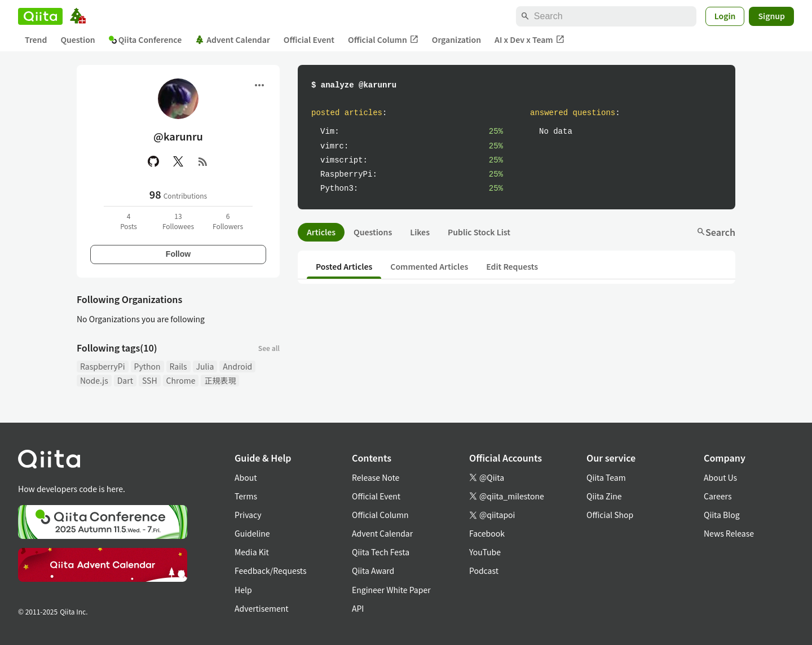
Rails (178, 366)
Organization (456, 40)
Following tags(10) (117, 348)
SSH (150, 380)
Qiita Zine (604, 496)
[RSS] (203, 161)
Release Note (376, 477)
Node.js (94, 380)
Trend (36, 40)
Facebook (487, 533)
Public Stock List (479, 232)
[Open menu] (259, 85)
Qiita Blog (722, 515)
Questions (373, 232)
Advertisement (262, 608)
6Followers (228, 221)
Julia (205, 366)
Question (78, 40)
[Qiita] (40, 16)
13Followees (178, 221)
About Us (720, 477)
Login (725, 16)
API (358, 608)
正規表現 (220, 380)
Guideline (252, 533)
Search (716, 232)
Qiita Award (373, 571)
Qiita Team (606, 477)
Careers (718, 496)
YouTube (485, 552)
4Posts (129, 221)
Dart (125, 380)
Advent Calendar (233, 40)
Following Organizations (129, 299)
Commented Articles (429, 266)
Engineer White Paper (391, 590)
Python (147, 366)
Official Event (309, 40)
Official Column (383, 40)
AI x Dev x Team (529, 40)
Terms (246, 496)
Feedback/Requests (271, 571)
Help (243, 590)
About (246, 477)
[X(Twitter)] (178, 161)
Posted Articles (344, 266)
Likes (420, 232)
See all (269, 348)
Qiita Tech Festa (381, 552)
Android (237, 366)
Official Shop (610, 515)
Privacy (248, 515)
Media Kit (252, 552)
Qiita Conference (145, 40)
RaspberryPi (103, 366)
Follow (178, 254)
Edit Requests (512, 266)
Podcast (484, 571)
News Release (729, 533)
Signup (771, 16)
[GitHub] (153, 161)
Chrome (181, 380)
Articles (321, 232)
